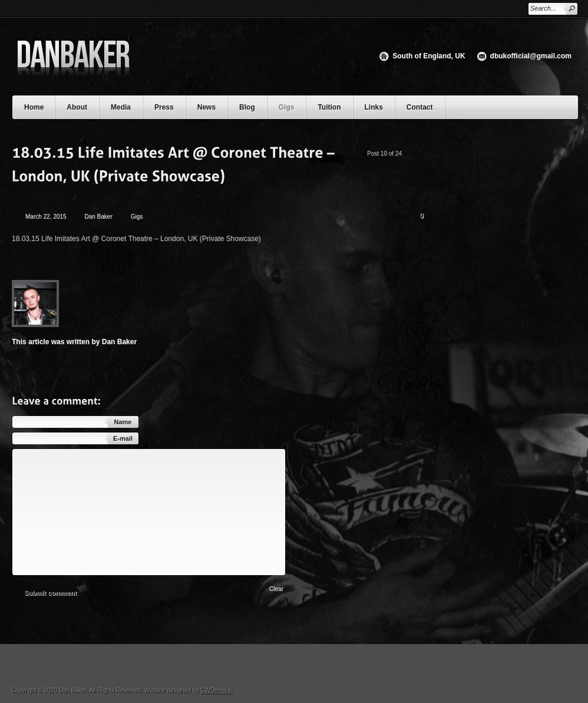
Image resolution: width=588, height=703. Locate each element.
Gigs (287, 107)
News (207, 107)
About (82, 106)
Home (34, 107)
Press (164, 107)
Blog (247, 107)
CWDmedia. (216, 690)
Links (374, 107)
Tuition (335, 106)
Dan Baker (99, 217)
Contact (420, 107)
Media (126, 106)
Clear (276, 589)
